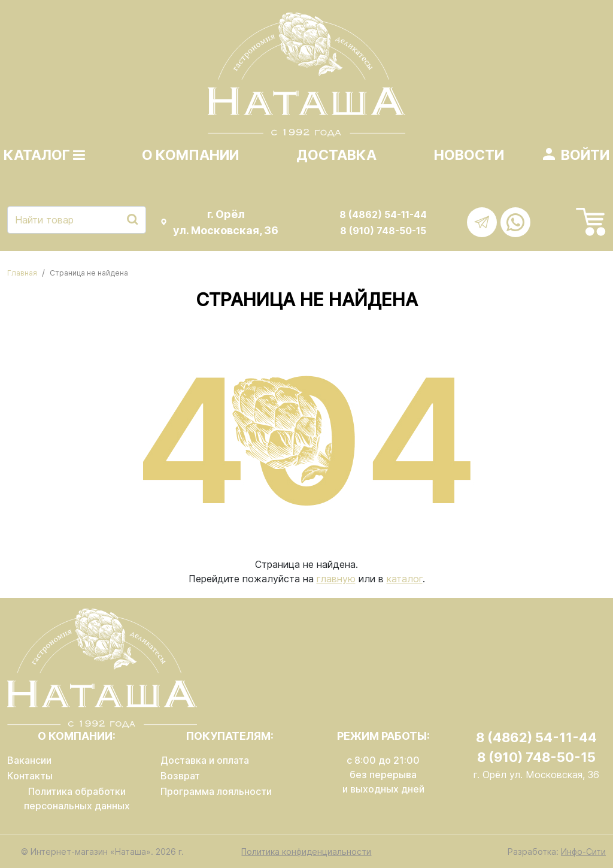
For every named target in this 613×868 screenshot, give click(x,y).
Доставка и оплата (205, 760)
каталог (405, 579)
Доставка (336, 155)
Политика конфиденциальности (306, 852)
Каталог (44, 155)
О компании (190, 155)
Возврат (180, 776)
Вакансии (29, 760)
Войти (585, 155)
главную (336, 579)
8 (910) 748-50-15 (383, 231)
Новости (469, 155)
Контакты (30, 776)
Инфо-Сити (583, 852)
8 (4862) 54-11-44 (383, 214)
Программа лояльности (216, 791)
